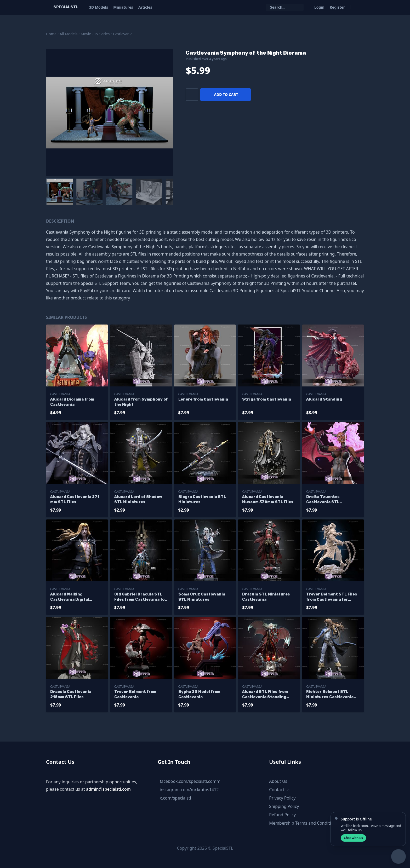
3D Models (99, 7)
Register (337, 7)
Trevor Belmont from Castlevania (135, 694)
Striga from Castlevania (267, 399)
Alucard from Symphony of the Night (141, 402)
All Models (69, 34)
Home (51, 34)
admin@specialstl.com (108, 789)
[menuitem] (60, 192)
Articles (145, 7)
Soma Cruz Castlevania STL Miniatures (202, 597)
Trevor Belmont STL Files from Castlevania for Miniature (332, 597)
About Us (278, 781)
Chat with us (353, 838)
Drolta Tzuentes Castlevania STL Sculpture (323, 500)
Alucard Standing (324, 399)
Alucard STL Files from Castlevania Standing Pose (265, 695)
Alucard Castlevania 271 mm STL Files (75, 499)
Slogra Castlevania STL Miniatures (202, 499)
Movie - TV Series (95, 34)
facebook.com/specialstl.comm (190, 781)
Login (319, 7)
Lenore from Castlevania (203, 399)
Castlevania (123, 34)
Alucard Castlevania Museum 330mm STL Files (268, 499)
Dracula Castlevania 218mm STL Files (71, 694)
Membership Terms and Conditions (304, 823)
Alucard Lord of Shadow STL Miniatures (138, 499)
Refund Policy (282, 815)
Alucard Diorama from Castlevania (72, 402)
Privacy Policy (282, 798)
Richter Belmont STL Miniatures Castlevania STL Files (330, 695)
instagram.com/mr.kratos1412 (189, 790)
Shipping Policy (284, 806)
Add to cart (226, 94)
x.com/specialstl (175, 798)
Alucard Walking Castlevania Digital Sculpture (70, 597)
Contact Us (280, 790)
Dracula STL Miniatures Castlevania (266, 597)
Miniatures (123, 7)
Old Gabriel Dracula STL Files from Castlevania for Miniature (140, 597)
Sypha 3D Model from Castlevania (199, 694)
